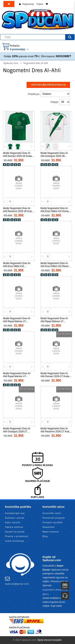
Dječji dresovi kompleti (49, 640)
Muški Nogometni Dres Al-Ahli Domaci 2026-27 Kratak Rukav (55, 376)
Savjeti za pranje (15, 532)
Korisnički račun (52, 513)
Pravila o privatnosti (17, 536)
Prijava (40, 4)
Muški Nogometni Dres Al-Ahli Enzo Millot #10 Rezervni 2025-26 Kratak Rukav (56, 266)
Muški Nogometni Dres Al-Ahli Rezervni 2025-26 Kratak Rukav (19, 211)
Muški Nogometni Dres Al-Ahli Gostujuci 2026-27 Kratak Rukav (17, 432)
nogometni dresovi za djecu (55, 592)
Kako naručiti (13, 522)
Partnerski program (54, 518)
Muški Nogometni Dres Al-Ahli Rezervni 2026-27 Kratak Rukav (56, 432)
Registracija (28, 4)
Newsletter (49, 527)
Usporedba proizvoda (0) (48, 85)
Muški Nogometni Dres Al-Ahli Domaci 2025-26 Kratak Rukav (18, 156)
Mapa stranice (51, 532)
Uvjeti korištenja (14, 541)
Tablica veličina (14, 527)
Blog (45, 536)
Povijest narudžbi (53, 522)
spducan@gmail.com (17, 581)
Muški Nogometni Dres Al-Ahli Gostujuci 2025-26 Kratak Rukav (54, 156)
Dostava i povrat (14, 518)
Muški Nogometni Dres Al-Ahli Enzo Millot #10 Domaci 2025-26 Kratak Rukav (55, 211)
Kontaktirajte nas (15, 513)
